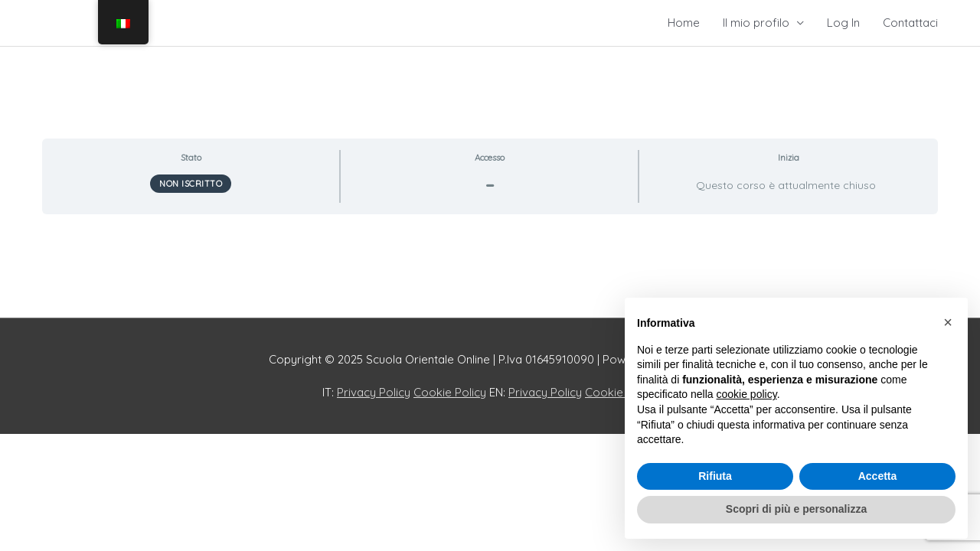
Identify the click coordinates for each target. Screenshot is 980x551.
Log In (843, 23)
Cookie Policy (450, 392)
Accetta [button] (878, 476)
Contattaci (910, 23)
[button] (948, 322)
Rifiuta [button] (715, 476)
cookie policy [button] (747, 394)
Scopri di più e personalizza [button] (796, 509)
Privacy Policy (374, 392)
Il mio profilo (756, 23)
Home (684, 23)
